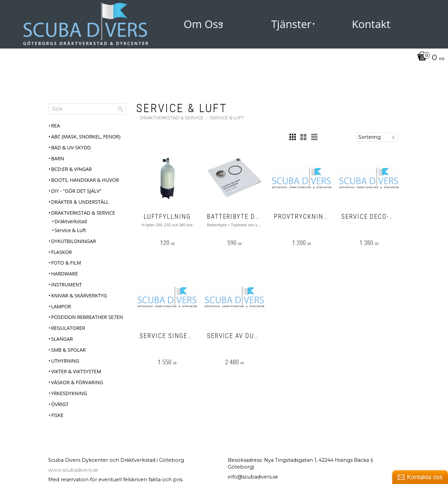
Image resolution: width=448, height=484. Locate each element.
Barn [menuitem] (57, 158)
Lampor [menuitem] (61, 306)
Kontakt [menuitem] (371, 24)
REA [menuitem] (55, 126)
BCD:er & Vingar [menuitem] (71, 169)
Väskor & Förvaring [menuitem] (77, 382)
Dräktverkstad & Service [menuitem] (83, 213)
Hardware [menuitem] (64, 274)
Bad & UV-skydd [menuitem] (71, 147)
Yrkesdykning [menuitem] (69, 393)
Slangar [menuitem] (62, 339)
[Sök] (120, 109)
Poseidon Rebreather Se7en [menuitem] (87, 317)
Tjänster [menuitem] (291, 24)
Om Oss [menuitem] (203, 24)
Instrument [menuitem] (66, 285)
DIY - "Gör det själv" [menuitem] (76, 191)
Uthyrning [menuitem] (65, 361)
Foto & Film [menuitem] (66, 263)
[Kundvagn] (429, 58)
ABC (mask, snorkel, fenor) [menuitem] (86, 137)
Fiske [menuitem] (57, 415)
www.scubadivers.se (73, 470)
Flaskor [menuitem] (61, 252)
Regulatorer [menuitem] (68, 328)
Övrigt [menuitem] (60, 404)
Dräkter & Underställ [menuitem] (80, 202)
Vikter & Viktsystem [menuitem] (76, 371)
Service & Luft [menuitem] (70, 230)
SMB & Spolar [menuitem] (68, 350)
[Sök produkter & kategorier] (87, 109)
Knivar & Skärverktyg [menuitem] (79, 295)
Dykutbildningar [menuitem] (73, 241)
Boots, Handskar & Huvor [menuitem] (85, 180)
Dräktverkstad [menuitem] (71, 221)
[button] (292, 137)
